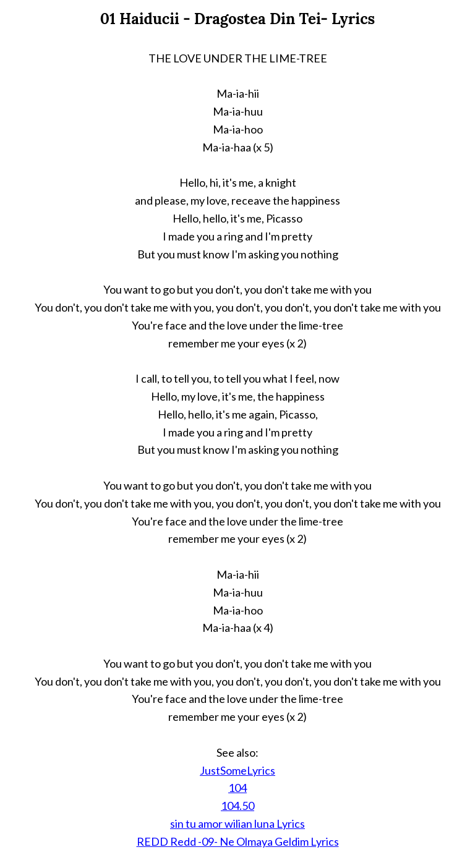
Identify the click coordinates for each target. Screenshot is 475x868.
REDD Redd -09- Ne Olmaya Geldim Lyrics (238, 841)
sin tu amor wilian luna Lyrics (237, 823)
